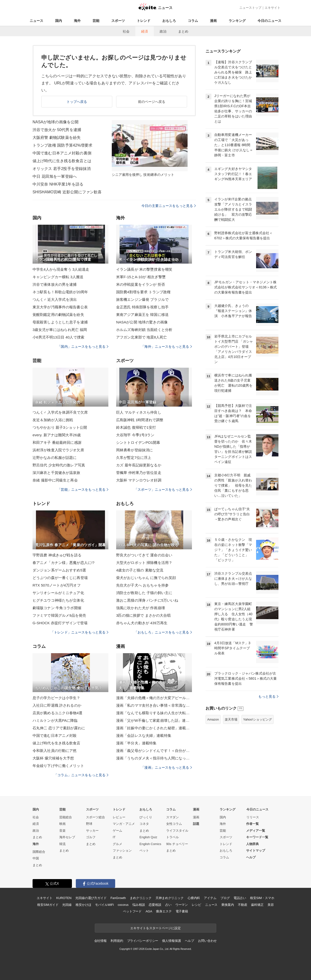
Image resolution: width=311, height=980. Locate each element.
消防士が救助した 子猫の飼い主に (144, 593)
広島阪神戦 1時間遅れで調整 (140, 420)
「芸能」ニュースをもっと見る (83, 490)
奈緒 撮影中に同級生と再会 (55, 480)
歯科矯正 (257, 905)
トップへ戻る (77, 102)
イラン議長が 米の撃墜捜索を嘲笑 (144, 269)
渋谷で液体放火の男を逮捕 (55, 284)
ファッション (122, 851)
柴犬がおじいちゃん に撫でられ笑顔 (146, 578)
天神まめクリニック (170, 898)
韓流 (62, 844)
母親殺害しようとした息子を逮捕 (60, 322)
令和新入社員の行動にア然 (55, 751)
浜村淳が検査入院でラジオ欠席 (58, 450)
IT (114, 837)
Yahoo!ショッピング (258, 719)
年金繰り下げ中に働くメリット (58, 766)
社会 (126, 31)
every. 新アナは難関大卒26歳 (57, 435)
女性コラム (174, 824)
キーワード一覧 (257, 837)
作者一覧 (252, 824)
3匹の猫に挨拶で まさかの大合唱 (143, 615)
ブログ (225, 898)
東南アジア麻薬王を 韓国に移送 (142, 315)
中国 (36, 858)
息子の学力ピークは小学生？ (56, 698)
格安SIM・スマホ (262, 898)
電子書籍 (182, 911)
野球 (89, 824)
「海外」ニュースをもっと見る (166, 347)
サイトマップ (256, 851)
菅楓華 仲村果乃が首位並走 (139, 473)
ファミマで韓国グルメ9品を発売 (59, 615)
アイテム (210, 898)
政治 (163, 31)
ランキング (237, 21)
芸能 (96, 21)
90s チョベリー (177, 844)
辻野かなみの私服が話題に (55, 458)
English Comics (150, 844)
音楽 (62, 831)
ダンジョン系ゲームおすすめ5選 (59, 570)
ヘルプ (251, 857)
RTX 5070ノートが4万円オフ (57, 585)
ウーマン (182, 905)
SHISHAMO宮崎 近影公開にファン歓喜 (67, 192)
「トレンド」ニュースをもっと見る (79, 632)
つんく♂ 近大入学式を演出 (55, 299)
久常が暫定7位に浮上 (134, 458)
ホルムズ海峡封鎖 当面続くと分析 (144, 330)
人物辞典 (252, 844)
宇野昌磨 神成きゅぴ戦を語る (57, 555)
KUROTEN (64, 898)
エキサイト (272, 8)
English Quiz (148, 837)
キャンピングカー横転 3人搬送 (58, 277)
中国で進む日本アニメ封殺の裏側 (62, 153)
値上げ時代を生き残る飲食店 (56, 743)
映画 (62, 824)
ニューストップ (250, 8)
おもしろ (169, 21)
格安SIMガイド (48, 905)
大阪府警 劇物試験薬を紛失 (57, 138)
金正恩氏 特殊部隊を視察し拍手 (142, 307)
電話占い (240, 898)
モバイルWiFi (104, 905)
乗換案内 (228, 905)
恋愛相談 (155, 905)
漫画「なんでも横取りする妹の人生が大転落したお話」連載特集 (154, 713)
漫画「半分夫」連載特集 (136, 743)
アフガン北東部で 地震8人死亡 (142, 337)
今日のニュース (269, 21)
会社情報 (100, 941)
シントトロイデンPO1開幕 (138, 442)
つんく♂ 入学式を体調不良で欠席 (60, 412)
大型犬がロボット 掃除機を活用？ (144, 563)
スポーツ (118, 21)
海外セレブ (67, 837)
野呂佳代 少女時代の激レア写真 (59, 465)
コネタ (144, 824)
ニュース (36, 21)
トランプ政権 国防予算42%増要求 (63, 145)
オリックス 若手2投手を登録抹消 (62, 169)
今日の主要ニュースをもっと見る (169, 206)
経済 (145, 31)
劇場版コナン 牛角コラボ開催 (57, 608)
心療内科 (194, 898)
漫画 (213, 21)
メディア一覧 (256, 831)
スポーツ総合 (95, 817)
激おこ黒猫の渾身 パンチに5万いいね (147, 600)
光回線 (67, 905)
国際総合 (39, 852)
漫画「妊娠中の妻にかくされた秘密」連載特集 (154, 728)
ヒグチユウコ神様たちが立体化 (58, 600)
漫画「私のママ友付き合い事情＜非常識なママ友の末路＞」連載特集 (154, 705)
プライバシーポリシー (143, 941)
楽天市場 (231, 719)
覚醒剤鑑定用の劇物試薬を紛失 (58, 315)
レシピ (196, 905)
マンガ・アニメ (124, 824)
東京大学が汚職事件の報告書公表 (60, 307)
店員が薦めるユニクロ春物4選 (57, 713)
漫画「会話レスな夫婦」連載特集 (144, 735)
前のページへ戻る (152, 102)
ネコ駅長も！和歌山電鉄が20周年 (60, 292)
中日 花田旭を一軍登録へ (55, 176)
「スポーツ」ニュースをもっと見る (163, 490)
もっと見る (268, 696)
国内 (59, 21)
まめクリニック (141, 898)
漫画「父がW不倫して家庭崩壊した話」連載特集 (154, 720)
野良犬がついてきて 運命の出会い (144, 555)
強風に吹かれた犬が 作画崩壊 (141, 608)
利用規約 (117, 941)
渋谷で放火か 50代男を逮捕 (57, 130)
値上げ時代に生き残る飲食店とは (62, 161)
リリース (253, 817)
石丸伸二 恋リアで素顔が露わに (59, 728)
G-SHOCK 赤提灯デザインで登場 (60, 623)
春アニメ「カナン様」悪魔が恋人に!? (64, 563)
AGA (149, 911)
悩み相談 (139, 905)
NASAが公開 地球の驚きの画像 (142, 322)
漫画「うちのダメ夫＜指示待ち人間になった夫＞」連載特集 (154, 758)
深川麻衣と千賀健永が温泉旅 (56, 473)
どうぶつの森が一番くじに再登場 (60, 578)
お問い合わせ (207, 941)
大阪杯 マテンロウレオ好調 (139, 480)
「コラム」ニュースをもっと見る (81, 775)
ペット (144, 851)
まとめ (183, 31)
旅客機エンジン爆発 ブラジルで (142, 299)
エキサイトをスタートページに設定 (155, 928)
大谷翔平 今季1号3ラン (135, 435)
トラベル (173, 837)
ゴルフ (91, 837)
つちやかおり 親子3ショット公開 (60, 427)
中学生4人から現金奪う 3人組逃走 (61, 269)
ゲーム (117, 831)
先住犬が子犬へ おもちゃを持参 (142, 585)
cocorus (123, 905)
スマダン (173, 817)
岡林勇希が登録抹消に (134, 450)
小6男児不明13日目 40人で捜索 (58, 337)
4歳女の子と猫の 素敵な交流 (140, 570)
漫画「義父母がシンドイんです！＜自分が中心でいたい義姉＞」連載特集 (154, 751)
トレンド (144, 21)
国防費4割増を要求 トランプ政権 (143, 292)
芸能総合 (66, 817)
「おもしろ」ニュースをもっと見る (163, 632)
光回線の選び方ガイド (91, 898)
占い (168, 905)
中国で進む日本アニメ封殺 (55, 735)
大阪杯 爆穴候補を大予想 (53, 758)
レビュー (119, 817)
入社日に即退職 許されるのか (57, 705)
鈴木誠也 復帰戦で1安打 (136, 427)
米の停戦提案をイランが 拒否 (141, 284)
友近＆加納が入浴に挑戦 (53, 420)
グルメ (117, 844)
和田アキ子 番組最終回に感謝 (57, 442)
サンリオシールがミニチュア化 (58, 593)
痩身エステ (164, 911)
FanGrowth (118, 898)
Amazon (213, 719)
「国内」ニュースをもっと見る (83, 347)
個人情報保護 (171, 941)
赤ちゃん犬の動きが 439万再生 (142, 623)
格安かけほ (83, 905)
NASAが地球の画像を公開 (56, 122)
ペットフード (132, 911)
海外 (77, 21)
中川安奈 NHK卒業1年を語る (58, 184)
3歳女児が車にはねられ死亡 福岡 (60, 330)
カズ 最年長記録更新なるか (139, 465)
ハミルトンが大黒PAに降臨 (55, 720)
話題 (196, 824)
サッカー (92, 831)
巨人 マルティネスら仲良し (139, 412)
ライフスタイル (177, 831)
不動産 (243, 905)
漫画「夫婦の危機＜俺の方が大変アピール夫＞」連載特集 (154, 698)
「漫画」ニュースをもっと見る (166, 767)
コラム (193, 21)
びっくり (146, 817)
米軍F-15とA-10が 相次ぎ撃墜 (141, 277)
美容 (271, 905)
